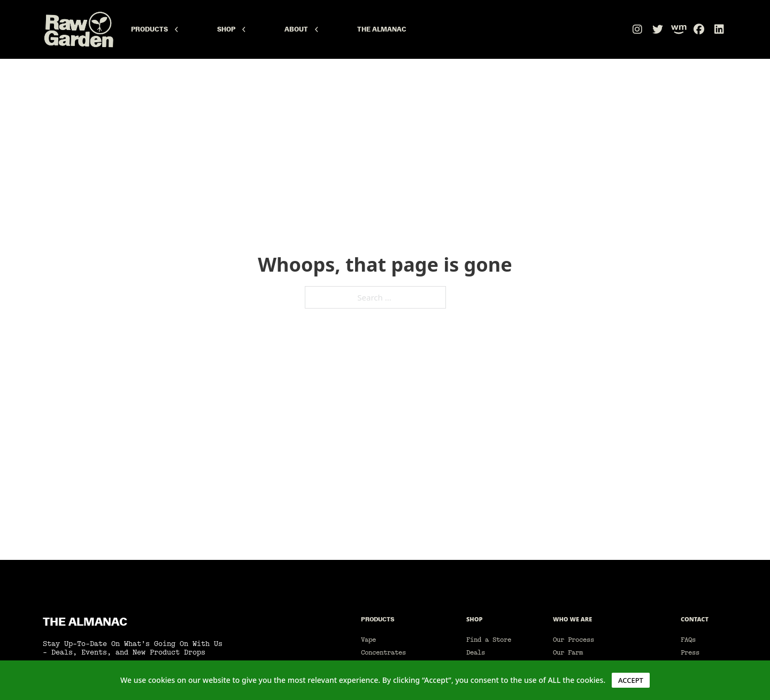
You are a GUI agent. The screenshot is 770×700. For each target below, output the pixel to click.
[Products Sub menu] (176, 29)
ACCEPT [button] (631, 680)
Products (149, 29)
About (296, 29)
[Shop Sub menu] (244, 29)
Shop (226, 29)
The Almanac (382, 29)
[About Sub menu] (317, 29)
